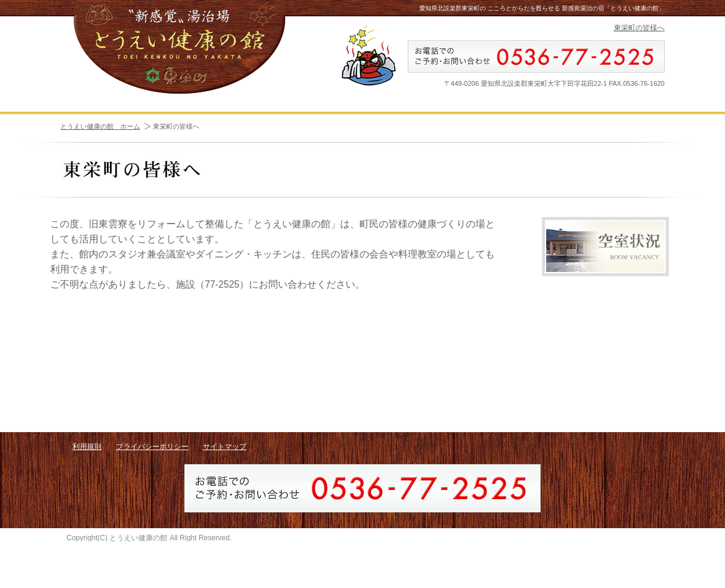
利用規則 (87, 469)
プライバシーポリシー (152, 469)
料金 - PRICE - (620, 115)
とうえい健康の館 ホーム (100, 149)
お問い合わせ (605, 406)
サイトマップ (225, 469)
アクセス (605, 333)
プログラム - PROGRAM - (422, 115)
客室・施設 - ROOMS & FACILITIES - (204, 115)
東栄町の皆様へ (639, 28)
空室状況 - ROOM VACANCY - (523, 115)
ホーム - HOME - (105, 115)
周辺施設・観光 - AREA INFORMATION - (316, 115)
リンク (605, 369)
